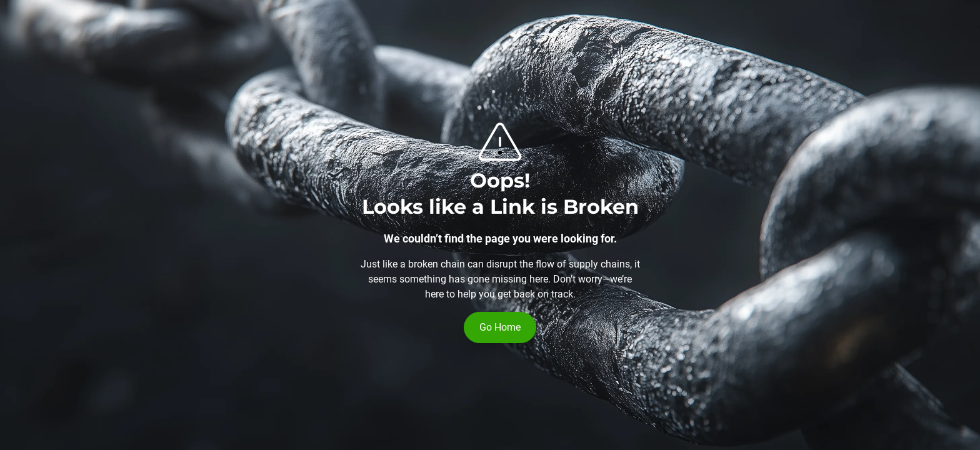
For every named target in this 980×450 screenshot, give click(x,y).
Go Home (500, 327)
